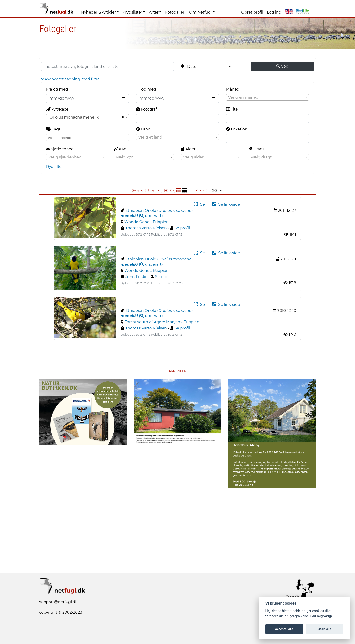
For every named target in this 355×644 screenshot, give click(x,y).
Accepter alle (284, 629)
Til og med (146, 89)
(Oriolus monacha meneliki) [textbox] (75, 117)
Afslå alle (325, 629)
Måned (233, 89)
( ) (142, 216)
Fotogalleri (175, 12)
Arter (154, 12)
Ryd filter (55, 167)
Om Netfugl (200, 12)
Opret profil (252, 12)
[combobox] (267, 97)
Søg (282, 66)
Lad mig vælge (322, 616)
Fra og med (57, 89)
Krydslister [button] (132, 12)
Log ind (274, 12)
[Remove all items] (122, 117)
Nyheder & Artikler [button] (98, 12)
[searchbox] (88, 137)
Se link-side (226, 204)
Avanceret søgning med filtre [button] (71, 79)
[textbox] (267, 97)
